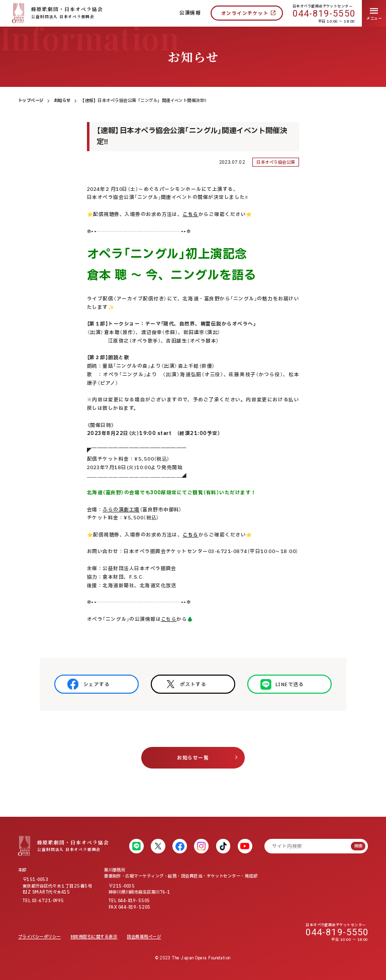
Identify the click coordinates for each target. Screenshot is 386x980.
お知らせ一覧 (193, 758)
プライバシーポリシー (39, 937)
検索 (358, 846)
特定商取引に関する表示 (94, 937)
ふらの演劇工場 (121, 510)
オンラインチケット (245, 14)
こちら (169, 619)
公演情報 (190, 13)
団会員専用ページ (144, 937)
